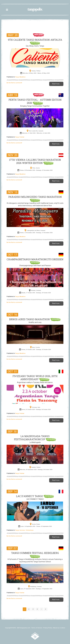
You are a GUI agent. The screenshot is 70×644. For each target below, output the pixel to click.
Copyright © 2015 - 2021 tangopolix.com (18, 628)
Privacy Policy (48, 628)
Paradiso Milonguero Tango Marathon (35, 197)
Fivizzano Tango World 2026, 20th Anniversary (35, 378)
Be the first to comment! (14, 83)
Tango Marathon (20, 77)
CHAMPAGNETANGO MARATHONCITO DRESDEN (35, 259)
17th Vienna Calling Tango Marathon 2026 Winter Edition (35, 161)
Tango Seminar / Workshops (24, 530)
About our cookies (59, 628)
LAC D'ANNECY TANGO (30, 496)
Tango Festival (20, 137)
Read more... (56, 84)
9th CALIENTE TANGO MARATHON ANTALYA (35, 40)
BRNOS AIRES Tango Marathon (30, 319)
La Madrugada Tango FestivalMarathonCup (32, 438)
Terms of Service (37, 628)
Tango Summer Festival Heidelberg (35, 553)
